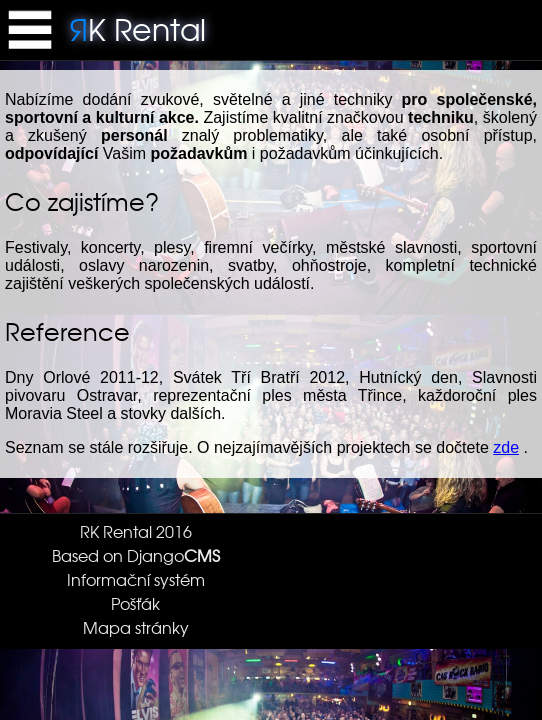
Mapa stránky (136, 627)
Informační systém (136, 579)
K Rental (138, 28)
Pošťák (135, 603)
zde (506, 447)
